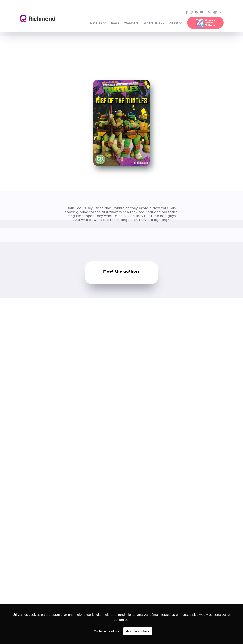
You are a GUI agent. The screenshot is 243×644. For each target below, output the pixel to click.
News (115, 23)
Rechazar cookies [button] (106, 631)
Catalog (98, 23)
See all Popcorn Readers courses (122, 42)
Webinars (131, 23)
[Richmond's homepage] (38, 19)
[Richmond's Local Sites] (218, 13)
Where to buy (154, 23)
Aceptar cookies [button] (138, 631)
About (176, 23)
